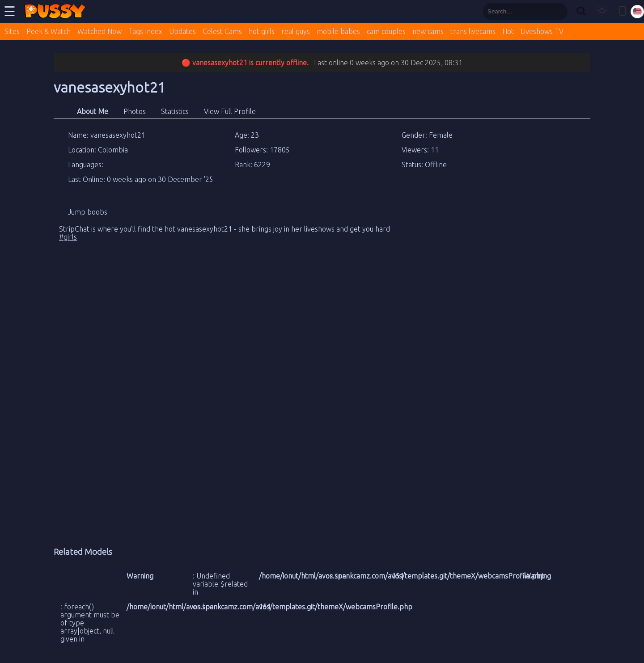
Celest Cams (222, 31)
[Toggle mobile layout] (623, 11)
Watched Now (100, 31)
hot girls (262, 31)
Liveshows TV (542, 31)
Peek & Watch (49, 31)
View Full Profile (230, 111)
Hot (508, 31)
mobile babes (338, 31)
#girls (68, 237)
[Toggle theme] (602, 11)
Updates (182, 31)
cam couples (386, 31)
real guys (296, 31)
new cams (428, 31)
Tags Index (145, 31)
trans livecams (473, 31)
